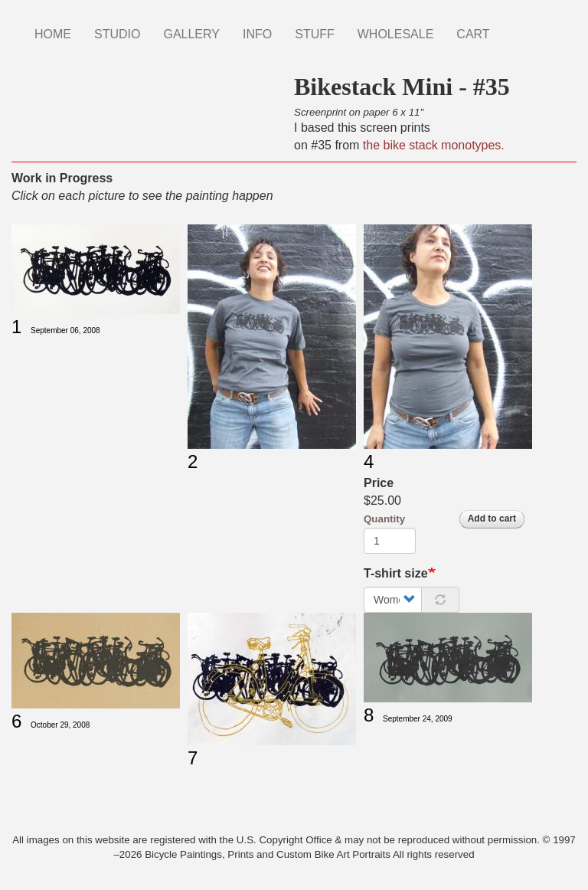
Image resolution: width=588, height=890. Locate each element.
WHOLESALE (396, 34)
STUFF (315, 34)
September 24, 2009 (418, 719)
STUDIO (117, 34)
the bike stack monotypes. (434, 145)
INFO (257, 34)
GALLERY (191, 34)
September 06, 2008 (65, 330)
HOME (53, 34)
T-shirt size (396, 573)
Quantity (384, 519)
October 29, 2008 (60, 725)
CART (473, 34)
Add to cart (492, 519)
